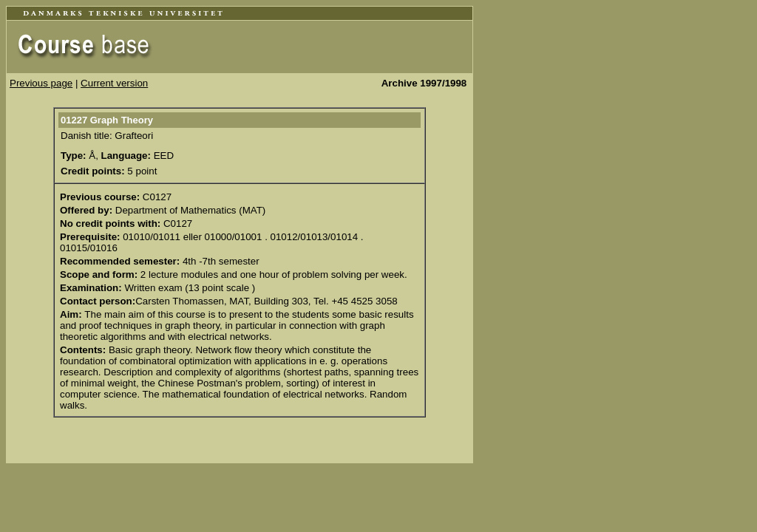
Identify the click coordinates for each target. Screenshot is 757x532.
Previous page (41, 83)
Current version (114, 83)
